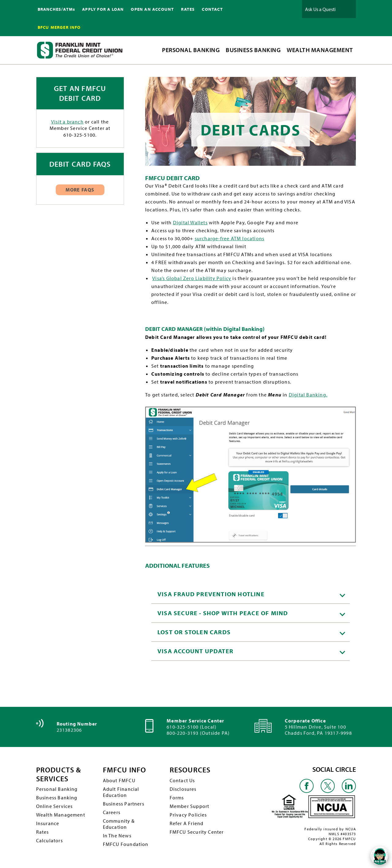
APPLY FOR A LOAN (103, 9)
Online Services (55, 806)
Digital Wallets (190, 222)
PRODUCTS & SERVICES (59, 774)
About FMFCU (119, 780)
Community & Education (119, 824)
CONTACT (212, 9)
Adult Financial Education (121, 792)
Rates (43, 832)
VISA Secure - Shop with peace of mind (251, 613)
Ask (347, 9)
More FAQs (80, 190)
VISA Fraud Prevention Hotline (251, 594)
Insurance (48, 823)
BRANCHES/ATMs (57, 9)
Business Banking (57, 798)
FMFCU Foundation (126, 844)
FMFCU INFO (125, 770)
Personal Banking (57, 789)
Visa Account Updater (251, 651)
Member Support (190, 806)
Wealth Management (61, 815)
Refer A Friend (187, 823)
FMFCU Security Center (197, 832)
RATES (188, 9)
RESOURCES (190, 770)
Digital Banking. (308, 395)
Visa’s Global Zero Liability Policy (192, 278)
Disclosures (183, 789)
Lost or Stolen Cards (251, 632)
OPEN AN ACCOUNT (152, 9)
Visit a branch (67, 122)
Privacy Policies (188, 815)
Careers (112, 812)
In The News (117, 836)
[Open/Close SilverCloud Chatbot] (380, 856)
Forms (177, 798)
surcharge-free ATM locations (230, 238)
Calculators (49, 840)
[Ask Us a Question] (320, 9)
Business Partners (124, 804)
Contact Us (182, 780)
